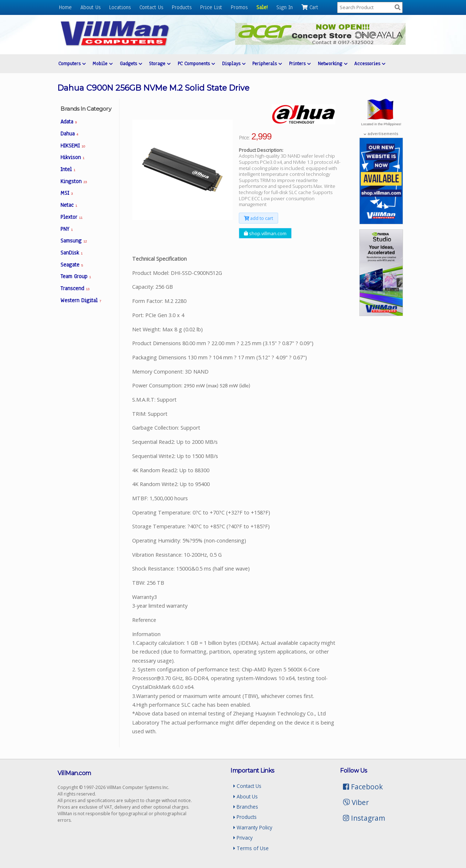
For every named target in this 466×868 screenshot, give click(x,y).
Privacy (243, 838)
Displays (234, 64)
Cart (310, 7)
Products (182, 7)
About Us (90, 7)
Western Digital (81, 300)
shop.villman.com (265, 233)
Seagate (72, 265)
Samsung (74, 241)
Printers (300, 64)
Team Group (76, 276)
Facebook (363, 787)
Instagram (364, 818)
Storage (160, 64)
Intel (68, 169)
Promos (239, 7)
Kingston (74, 181)
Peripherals (267, 64)
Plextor (71, 217)
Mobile (102, 64)
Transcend (75, 288)
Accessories (370, 64)
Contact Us (151, 7)
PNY (67, 229)
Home (65, 7)
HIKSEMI (73, 146)
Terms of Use (251, 848)
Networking (333, 64)
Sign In (285, 7)
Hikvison (72, 157)
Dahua (69, 134)
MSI (67, 193)
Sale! (262, 7)
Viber (356, 802)
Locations (120, 7)
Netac (69, 205)
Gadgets (131, 64)
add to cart (258, 218)
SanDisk (72, 253)
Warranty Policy (253, 827)
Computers (72, 64)
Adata (69, 122)
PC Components (196, 64)
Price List (211, 7)
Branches (246, 807)
